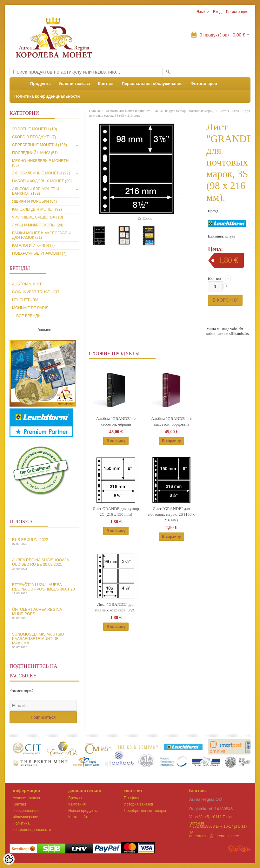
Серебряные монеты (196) (40, 145)
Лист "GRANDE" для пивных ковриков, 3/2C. (116, 607)
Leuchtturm (25, 300)
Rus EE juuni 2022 (44, 542)
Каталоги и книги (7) (33, 245)
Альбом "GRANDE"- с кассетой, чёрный (116, 421)
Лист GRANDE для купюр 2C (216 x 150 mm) (116, 511)
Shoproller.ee (239, 849)
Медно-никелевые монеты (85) (41, 163)
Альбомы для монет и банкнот (127, 111)
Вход (217, 12)
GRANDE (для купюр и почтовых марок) (184, 111)
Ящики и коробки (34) (34, 201)
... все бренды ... (29, 316)
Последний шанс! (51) (35, 153)
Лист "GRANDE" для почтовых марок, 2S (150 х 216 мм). (172, 514)
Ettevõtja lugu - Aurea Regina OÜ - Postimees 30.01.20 (44, 589)
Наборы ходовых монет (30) (42, 181)
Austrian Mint (27, 284)
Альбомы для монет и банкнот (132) (36, 191)
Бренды (75, 798)
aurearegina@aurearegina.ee (214, 836)
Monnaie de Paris (30, 308)
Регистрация (237, 12)
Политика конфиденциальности (47, 96)
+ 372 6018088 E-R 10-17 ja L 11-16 (218, 827)
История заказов (139, 804)
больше (45, 330)
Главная (95, 111)
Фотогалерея (204, 84)
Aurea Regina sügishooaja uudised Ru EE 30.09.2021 (44, 564)
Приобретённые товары (145, 811)
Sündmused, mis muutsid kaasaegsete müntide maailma (44, 640)
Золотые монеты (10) (34, 129)
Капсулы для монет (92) (37, 209)
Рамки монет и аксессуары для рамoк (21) (41, 235)
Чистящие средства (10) (38, 217)
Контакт (106, 84)
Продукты (40, 84)
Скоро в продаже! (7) (34, 137)
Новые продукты (83, 811)
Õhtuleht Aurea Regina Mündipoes (44, 613)
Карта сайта (79, 817)
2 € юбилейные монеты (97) (41, 173)
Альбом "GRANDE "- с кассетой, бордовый (171, 421)
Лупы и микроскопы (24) (38, 225)
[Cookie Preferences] (9, 859)
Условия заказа (74, 84)
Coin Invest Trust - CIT (36, 292)
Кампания (77, 804)
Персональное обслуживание (152, 84)
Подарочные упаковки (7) (39, 253)
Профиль (132, 798)
